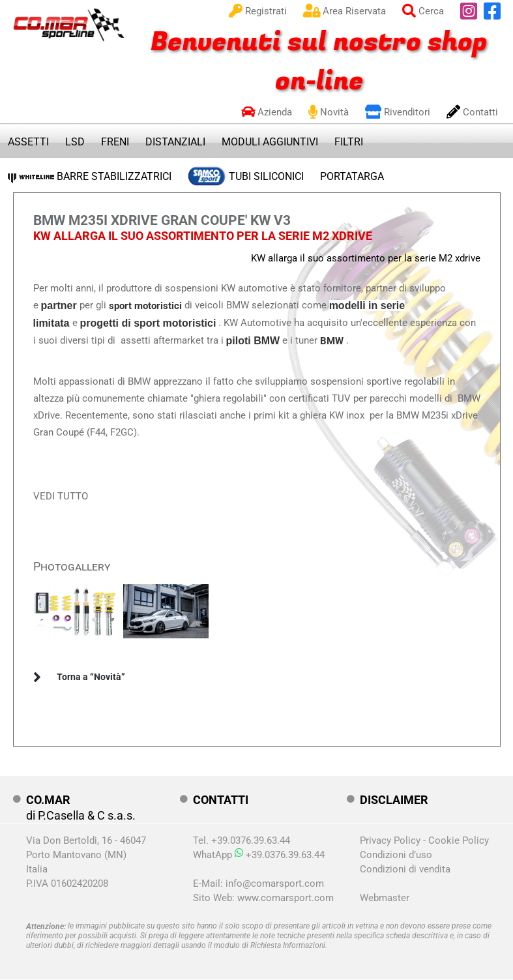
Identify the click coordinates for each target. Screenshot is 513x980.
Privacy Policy (390, 840)
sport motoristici (145, 306)
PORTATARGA (352, 176)
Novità (329, 112)
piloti (240, 341)
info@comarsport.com (275, 883)
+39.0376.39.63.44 (280, 855)
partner (59, 305)
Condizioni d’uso (396, 855)
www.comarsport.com (286, 898)
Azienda (267, 112)
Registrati (258, 11)
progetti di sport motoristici (148, 323)
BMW (267, 341)
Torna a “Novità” (91, 677)
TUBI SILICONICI (246, 173)
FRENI (115, 142)
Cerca (423, 11)
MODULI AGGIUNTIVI (270, 142)
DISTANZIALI (175, 142)
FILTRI (349, 142)
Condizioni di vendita (405, 869)
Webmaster (385, 898)
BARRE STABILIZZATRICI (90, 176)
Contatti (472, 112)
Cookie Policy (459, 840)
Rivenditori (398, 112)
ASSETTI (28, 142)
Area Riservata (344, 11)
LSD (75, 142)
